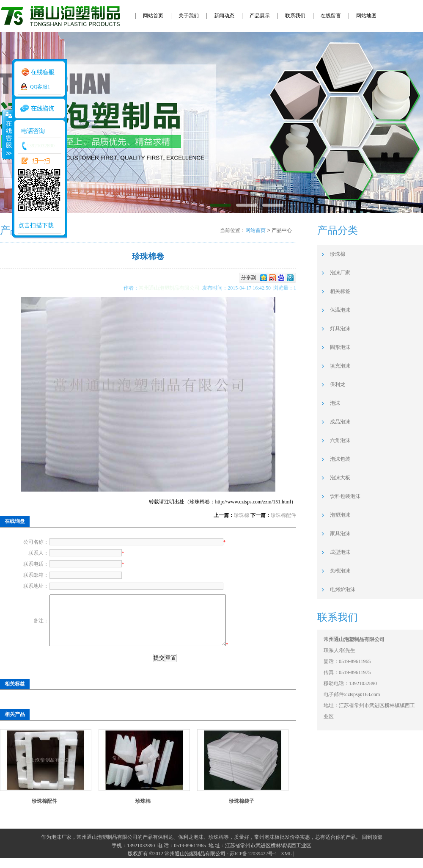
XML (286, 864)
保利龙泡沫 (191, 847)
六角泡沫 (340, 440)
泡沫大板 (340, 478)
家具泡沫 (340, 534)
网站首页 (153, 16)
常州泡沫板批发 (272, 847)
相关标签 (340, 291)
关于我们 (189, 16)
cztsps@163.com (363, 694)
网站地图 (366, 16)
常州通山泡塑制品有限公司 (170, 288)
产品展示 (260, 16)
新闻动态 (224, 16)
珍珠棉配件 (283, 515)
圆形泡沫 (340, 347)
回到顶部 (372, 847)
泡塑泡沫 (340, 515)
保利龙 (338, 384)
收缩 (7, 134)
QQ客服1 (40, 87)
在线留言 (331, 16)
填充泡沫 (340, 366)
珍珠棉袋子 (242, 811)
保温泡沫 (340, 310)
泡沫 (335, 403)
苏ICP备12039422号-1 (254, 864)
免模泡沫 (340, 571)
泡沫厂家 (340, 273)
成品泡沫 (340, 422)
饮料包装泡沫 (345, 496)
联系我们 (295, 16)
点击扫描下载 (36, 225)
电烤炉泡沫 (343, 589)
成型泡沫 (340, 552)
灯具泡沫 (340, 329)
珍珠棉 (242, 515)
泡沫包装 (340, 459)
